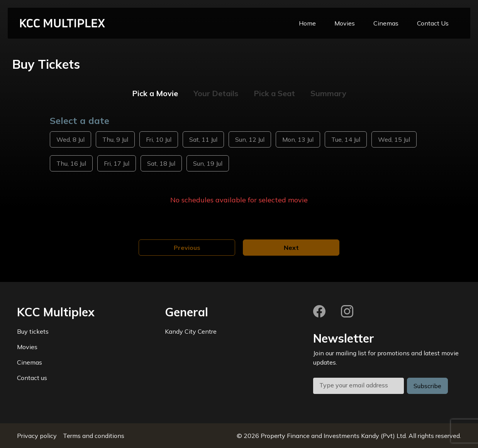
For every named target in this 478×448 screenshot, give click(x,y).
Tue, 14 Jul (346, 139)
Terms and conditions (94, 436)
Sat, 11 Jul (203, 139)
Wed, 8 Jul (70, 139)
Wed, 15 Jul (394, 139)
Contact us (32, 378)
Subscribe (427, 386)
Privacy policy (37, 436)
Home (307, 23)
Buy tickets (33, 331)
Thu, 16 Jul (71, 163)
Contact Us (433, 23)
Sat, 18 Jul (161, 163)
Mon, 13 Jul (298, 139)
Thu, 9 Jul (115, 139)
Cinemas (386, 23)
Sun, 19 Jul (208, 163)
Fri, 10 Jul (159, 139)
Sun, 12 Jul (250, 139)
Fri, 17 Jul (117, 163)
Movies (345, 23)
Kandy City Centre (191, 331)
